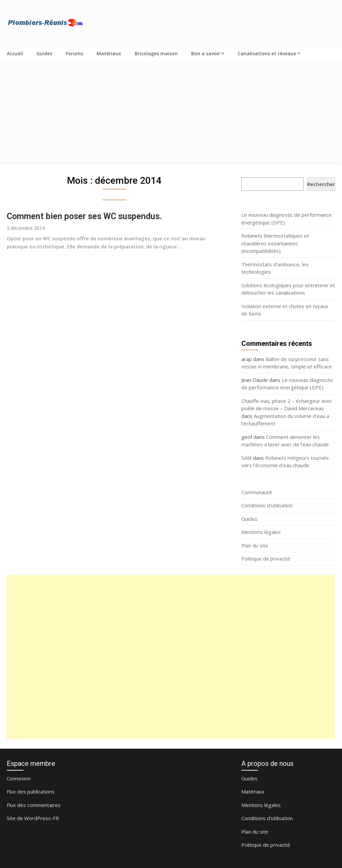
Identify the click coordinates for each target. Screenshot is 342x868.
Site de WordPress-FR (33, 818)
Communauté (257, 492)
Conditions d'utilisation (267, 505)
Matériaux (109, 53)
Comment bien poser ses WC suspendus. (84, 216)
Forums (74, 53)
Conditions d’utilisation (267, 818)
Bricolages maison (156, 53)
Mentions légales (261, 532)
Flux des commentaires (34, 805)
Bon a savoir (206, 53)
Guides (44, 53)
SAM (246, 458)
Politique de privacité (266, 559)
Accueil (15, 53)
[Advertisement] (171, 112)
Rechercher (321, 184)
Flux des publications (31, 791)
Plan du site (255, 545)
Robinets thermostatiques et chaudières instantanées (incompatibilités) (275, 243)
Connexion (19, 778)
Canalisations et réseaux (267, 53)
